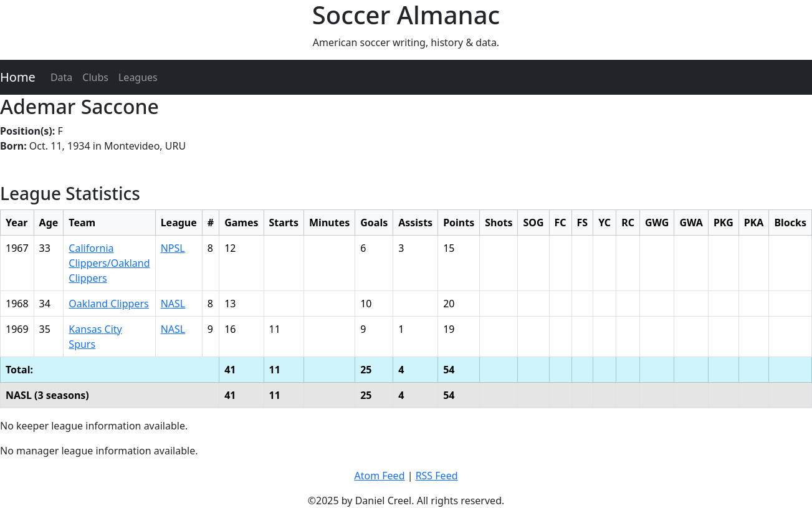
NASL (173, 304)
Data (61, 77)
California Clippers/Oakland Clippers (109, 263)
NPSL (173, 248)
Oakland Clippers (108, 304)
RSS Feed (437, 476)
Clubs (95, 77)
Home (18, 77)
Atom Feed (379, 476)
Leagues (138, 77)
